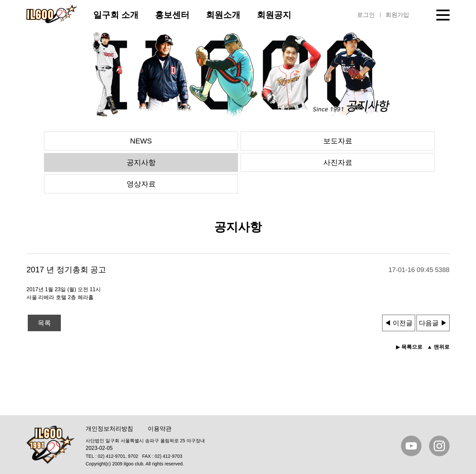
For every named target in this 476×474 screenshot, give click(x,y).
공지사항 (141, 162)
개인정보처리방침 (109, 429)
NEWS (141, 141)
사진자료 (338, 162)
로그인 (366, 15)
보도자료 (338, 141)
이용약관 (160, 429)
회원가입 (397, 15)
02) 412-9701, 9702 (118, 456)
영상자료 (141, 184)
